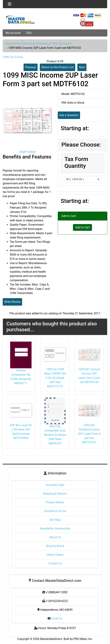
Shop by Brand (55, 546)
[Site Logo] (20, 20)
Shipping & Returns (55, 494)
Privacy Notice (55, 502)
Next (82, 67)
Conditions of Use (55, 511)
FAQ (29, 33)
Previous (31, 67)
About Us (55, 537)
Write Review (12, 302)
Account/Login (55, 485)
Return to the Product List (57, 67)
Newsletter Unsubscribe (55, 529)
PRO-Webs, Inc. (83, 639)
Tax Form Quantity (76, 162)
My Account (13, 33)
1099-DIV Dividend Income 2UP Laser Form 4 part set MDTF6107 (89, 434)
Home (9, 44)
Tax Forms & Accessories (32, 44)
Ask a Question (69, 115)
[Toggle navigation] (10, 4)
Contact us (55, 563)
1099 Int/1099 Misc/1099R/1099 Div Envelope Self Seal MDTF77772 (55, 378)
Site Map (55, 520)
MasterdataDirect (51, 639)
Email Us (55, 618)
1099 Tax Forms (61, 44)
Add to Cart (82, 227)
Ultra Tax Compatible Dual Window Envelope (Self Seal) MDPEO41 (55, 435)
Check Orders (55, 555)
